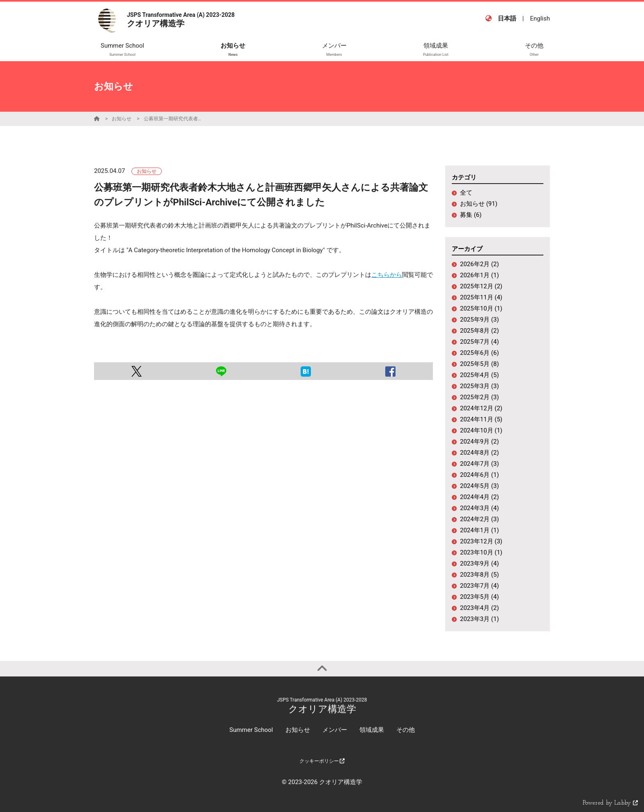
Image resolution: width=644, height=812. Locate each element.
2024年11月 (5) (481, 419)
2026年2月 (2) (480, 264)
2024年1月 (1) (480, 530)
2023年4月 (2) (480, 608)
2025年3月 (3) (480, 386)
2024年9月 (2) (480, 442)
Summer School (251, 730)
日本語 (507, 18)
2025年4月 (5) (480, 375)
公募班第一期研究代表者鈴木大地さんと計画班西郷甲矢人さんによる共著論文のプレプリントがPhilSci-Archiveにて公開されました (175, 119)
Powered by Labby (610, 803)
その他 (406, 730)
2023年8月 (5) (480, 575)
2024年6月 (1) (480, 475)
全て (466, 193)
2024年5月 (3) (480, 486)
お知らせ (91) (479, 204)
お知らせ (122, 119)
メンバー (335, 730)
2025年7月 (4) (480, 342)
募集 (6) (471, 215)
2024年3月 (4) (480, 508)
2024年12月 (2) (481, 408)
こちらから (387, 275)
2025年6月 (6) (480, 353)
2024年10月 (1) (481, 430)
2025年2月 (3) (480, 397)
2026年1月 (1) (480, 275)
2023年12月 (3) (481, 541)
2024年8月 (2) (480, 453)
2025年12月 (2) (481, 286)
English (540, 18)
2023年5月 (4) (480, 597)
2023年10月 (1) (481, 552)
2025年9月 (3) (480, 320)
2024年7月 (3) (480, 464)
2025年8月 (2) (480, 331)
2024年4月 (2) (480, 497)
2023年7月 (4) (480, 586)
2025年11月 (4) (481, 297)
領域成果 (372, 730)
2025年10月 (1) (481, 308)
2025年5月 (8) (480, 364)
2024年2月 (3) (480, 519)
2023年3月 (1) (480, 619)
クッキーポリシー (322, 761)
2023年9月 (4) (480, 564)
